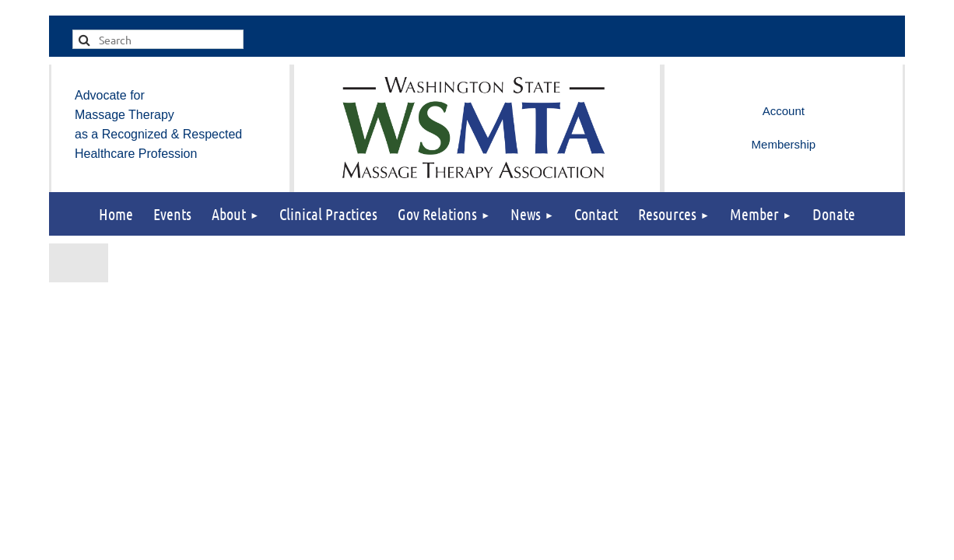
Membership (784, 144)
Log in (784, 111)
